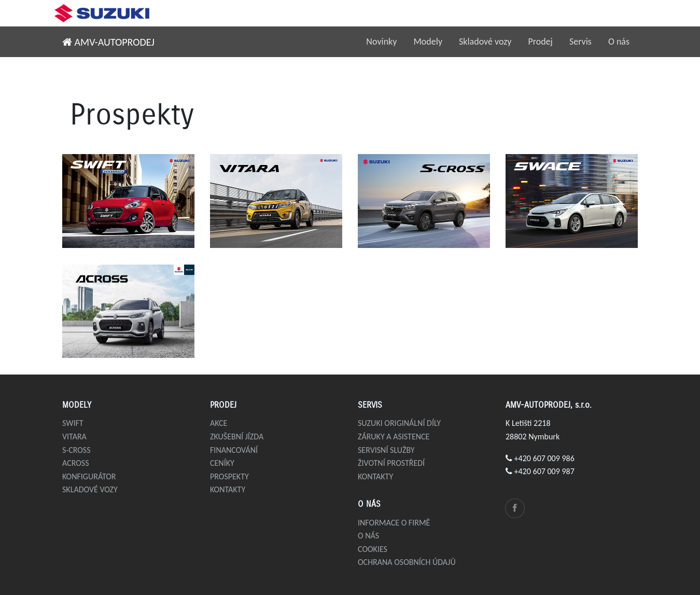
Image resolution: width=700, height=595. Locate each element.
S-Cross (76, 450)
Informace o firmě (394, 523)
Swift (73, 423)
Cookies (373, 549)
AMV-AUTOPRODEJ (108, 42)
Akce (219, 423)
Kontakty (228, 489)
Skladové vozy (485, 41)
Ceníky (222, 463)
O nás (619, 41)
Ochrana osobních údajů (407, 562)
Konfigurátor (89, 476)
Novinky (381, 41)
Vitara (74, 437)
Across (76, 463)
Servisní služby (386, 450)
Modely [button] (428, 41)
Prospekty (229, 476)
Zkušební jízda (237, 437)
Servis (580, 41)
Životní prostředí (391, 463)
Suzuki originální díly (399, 423)
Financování (234, 450)
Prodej (540, 41)
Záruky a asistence (394, 437)
